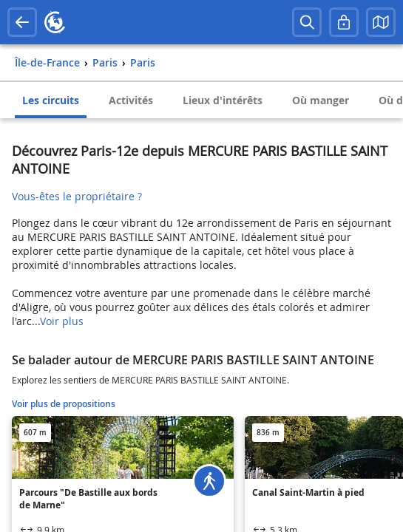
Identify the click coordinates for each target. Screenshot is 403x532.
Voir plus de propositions (64, 404)
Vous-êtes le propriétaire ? (77, 196)
